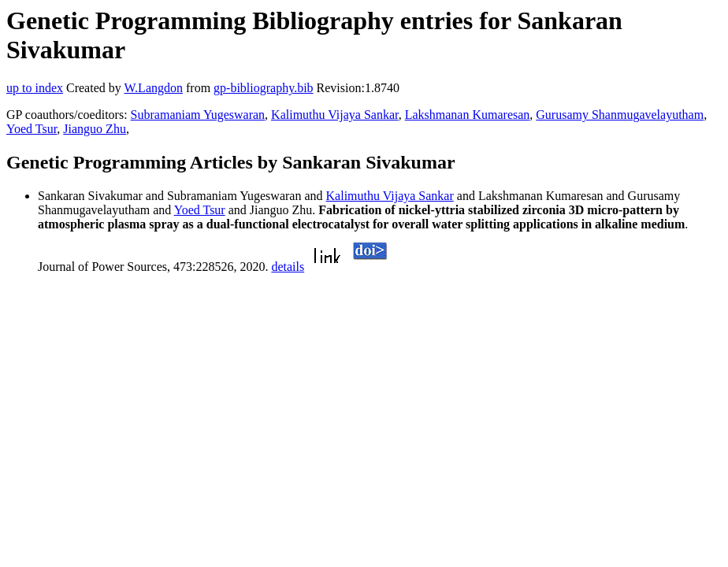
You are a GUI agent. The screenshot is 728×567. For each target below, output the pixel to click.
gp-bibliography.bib (264, 88)
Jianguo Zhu (95, 129)
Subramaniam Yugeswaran (198, 115)
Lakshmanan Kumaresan (468, 115)
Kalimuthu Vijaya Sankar (335, 115)
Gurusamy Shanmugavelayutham (620, 115)
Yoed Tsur (32, 129)
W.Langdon (153, 88)
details (288, 267)
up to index (35, 88)
